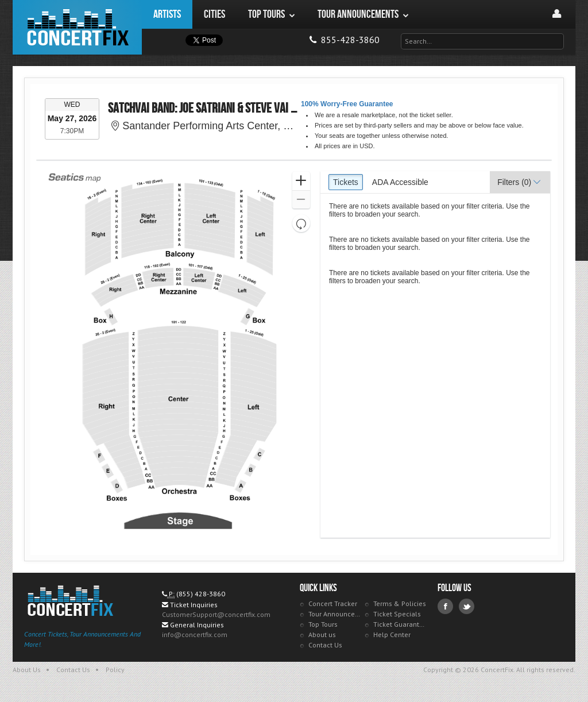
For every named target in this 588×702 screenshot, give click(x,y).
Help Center (392, 635)
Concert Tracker (333, 603)
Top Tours (323, 624)
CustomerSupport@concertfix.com (216, 614)
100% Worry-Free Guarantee (347, 104)
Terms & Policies (400, 603)
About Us (27, 670)
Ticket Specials (397, 614)
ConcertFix (77, 27)
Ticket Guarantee (400, 624)
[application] (179, 354)
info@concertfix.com (195, 635)
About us (322, 635)
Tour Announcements (335, 614)
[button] (301, 181)
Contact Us (325, 645)
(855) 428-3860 (201, 594)
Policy (115, 670)
